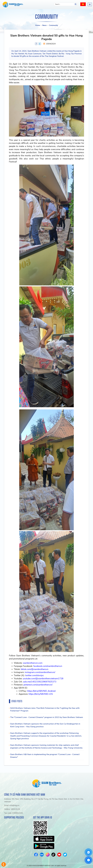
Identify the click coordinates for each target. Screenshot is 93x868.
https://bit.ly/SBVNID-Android (41, 691)
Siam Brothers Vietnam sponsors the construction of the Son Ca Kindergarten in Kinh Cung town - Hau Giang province (45, 725)
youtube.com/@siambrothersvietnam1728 (43, 679)
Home (38, 25)
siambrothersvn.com (33, 663)
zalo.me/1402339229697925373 (40, 682)
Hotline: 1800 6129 (12, 809)
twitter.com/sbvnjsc (35, 675)
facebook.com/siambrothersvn (48, 666)
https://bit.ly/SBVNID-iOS (41, 694)
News (44, 25)
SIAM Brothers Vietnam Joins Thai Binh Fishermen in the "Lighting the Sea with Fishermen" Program (45, 710)
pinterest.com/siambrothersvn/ (38, 685)
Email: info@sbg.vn (12, 805)
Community (53, 25)
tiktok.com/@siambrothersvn (35, 669)
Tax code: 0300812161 (14, 813)
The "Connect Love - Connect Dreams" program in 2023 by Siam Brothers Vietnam (47, 717)
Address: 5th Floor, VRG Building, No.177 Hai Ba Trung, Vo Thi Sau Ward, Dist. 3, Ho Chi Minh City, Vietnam (44, 800)
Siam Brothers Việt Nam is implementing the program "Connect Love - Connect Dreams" (45, 756)
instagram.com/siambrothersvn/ (40, 672)
